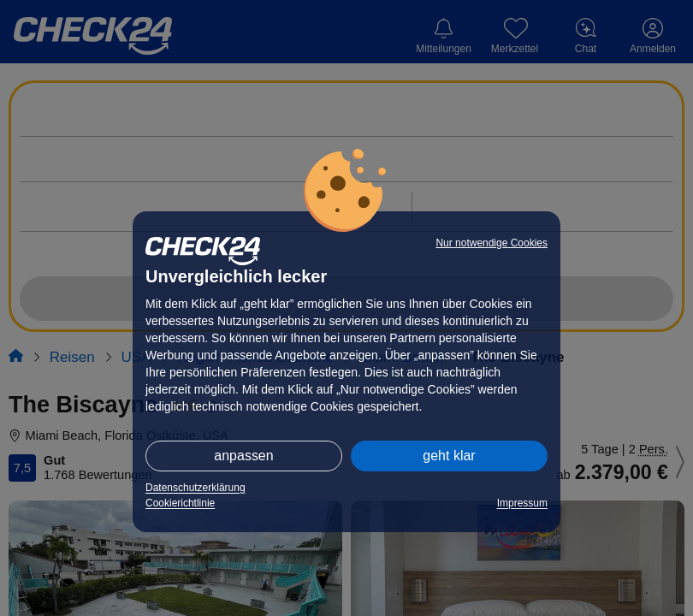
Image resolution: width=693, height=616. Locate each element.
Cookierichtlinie (180, 503)
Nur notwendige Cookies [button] (492, 243)
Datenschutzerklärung (195, 488)
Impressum (522, 503)
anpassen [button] (243, 456)
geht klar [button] (449, 456)
